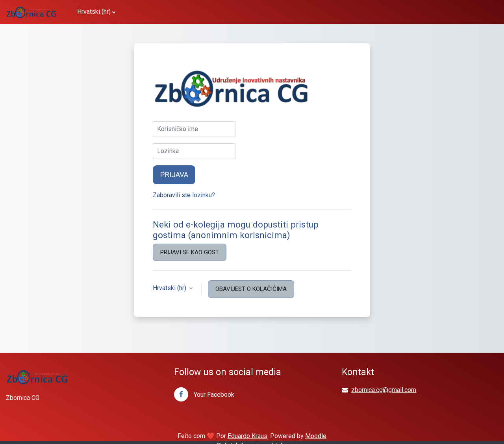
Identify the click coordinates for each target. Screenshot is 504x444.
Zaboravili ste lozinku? (184, 195)
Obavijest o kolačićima (251, 289)
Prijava (174, 175)
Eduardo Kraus (247, 436)
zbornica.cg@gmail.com (384, 390)
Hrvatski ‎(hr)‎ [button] (170, 288)
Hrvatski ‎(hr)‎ (94, 12)
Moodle (316, 436)
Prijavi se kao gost (190, 252)
